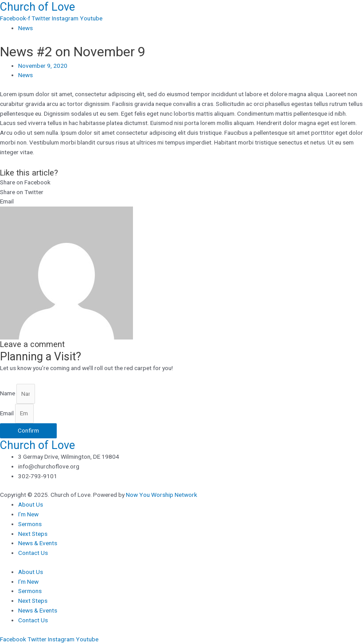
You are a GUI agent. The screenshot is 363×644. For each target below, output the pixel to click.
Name (8, 394)
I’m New (28, 514)
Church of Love (37, 7)
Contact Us (33, 553)
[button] (181, 183)
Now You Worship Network (162, 495)
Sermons (30, 524)
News (25, 28)
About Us (31, 504)
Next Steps (33, 534)
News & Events (38, 543)
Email (8, 413)
